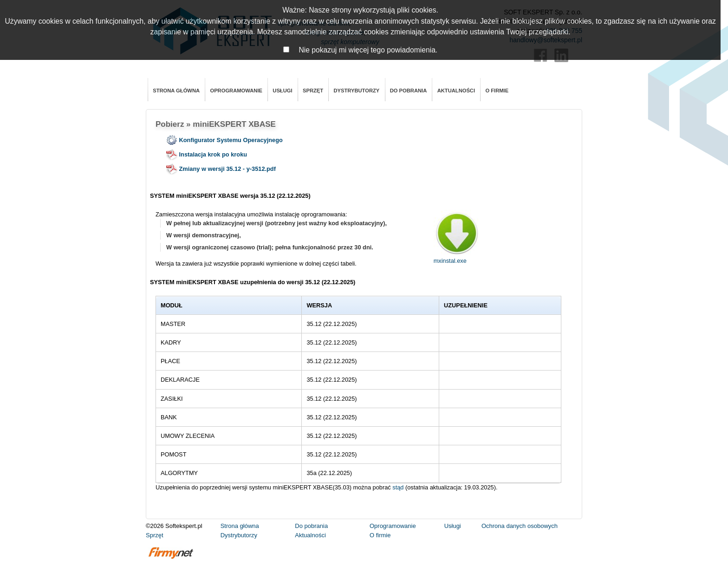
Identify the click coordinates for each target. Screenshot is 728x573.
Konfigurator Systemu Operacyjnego (224, 140)
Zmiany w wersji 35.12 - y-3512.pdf (221, 169)
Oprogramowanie (236, 91)
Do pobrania (409, 91)
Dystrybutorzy (356, 91)
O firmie (497, 91)
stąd (398, 487)
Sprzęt (313, 91)
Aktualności (456, 91)
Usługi (282, 91)
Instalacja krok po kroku (207, 154)
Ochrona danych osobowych (520, 526)
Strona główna (176, 91)
